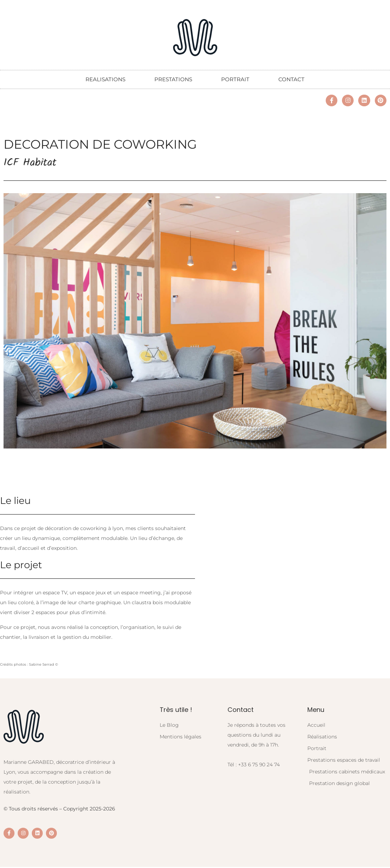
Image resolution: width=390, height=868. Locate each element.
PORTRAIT (235, 79)
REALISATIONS (105, 79)
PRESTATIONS (173, 79)
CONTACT (291, 79)
